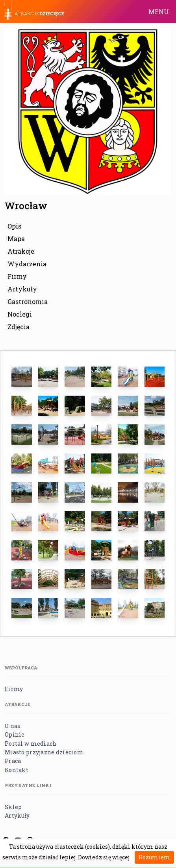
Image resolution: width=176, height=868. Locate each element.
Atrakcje (21, 251)
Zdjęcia (19, 327)
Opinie (15, 734)
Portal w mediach (31, 744)
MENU (159, 12)
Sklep (13, 807)
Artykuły (22, 289)
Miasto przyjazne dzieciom (44, 752)
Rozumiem (154, 857)
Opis (14, 226)
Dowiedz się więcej (104, 857)
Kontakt (17, 770)
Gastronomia (28, 301)
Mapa (16, 239)
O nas (12, 726)
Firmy (17, 276)
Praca (13, 761)
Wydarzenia (27, 264)
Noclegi (20, 314)
